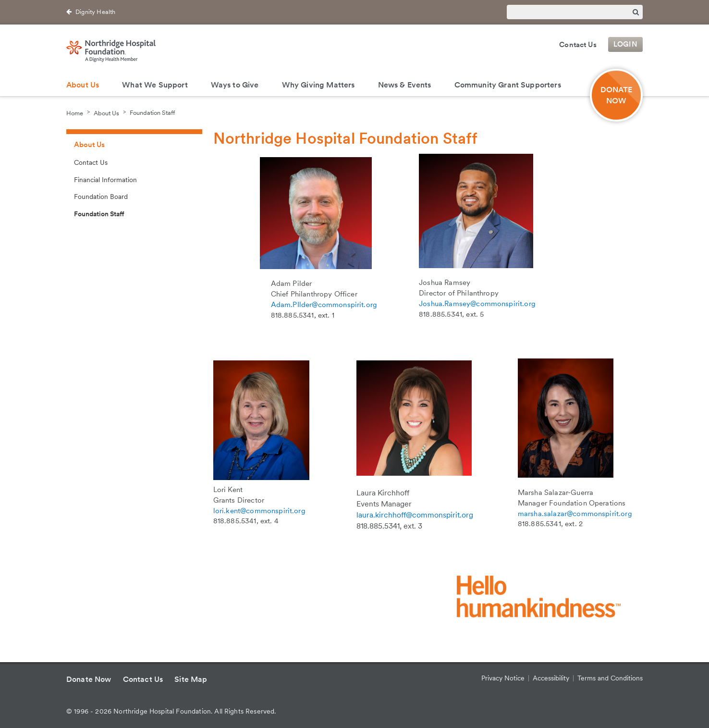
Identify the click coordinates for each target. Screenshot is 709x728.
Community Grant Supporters (508, 85)
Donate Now (89, 679)
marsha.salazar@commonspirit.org (575, 514)
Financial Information (105, 180)
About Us (83, 85)
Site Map (191, 679)
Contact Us (578, 45)
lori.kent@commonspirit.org (259, 511)
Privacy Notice (503, 678)
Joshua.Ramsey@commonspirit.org (477, 304)
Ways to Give (235, 85)
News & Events (405, 85)
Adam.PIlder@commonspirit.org (324, 305)
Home (75, 113)
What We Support (155, 85)
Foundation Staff (152, 113)
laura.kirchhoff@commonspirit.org (415, 515)
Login (625, 45)
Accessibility (551, 678)
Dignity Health (95, 12)
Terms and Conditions (610, 678)
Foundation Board (101, 197)
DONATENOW (617, 95)
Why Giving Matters (318, 85)
